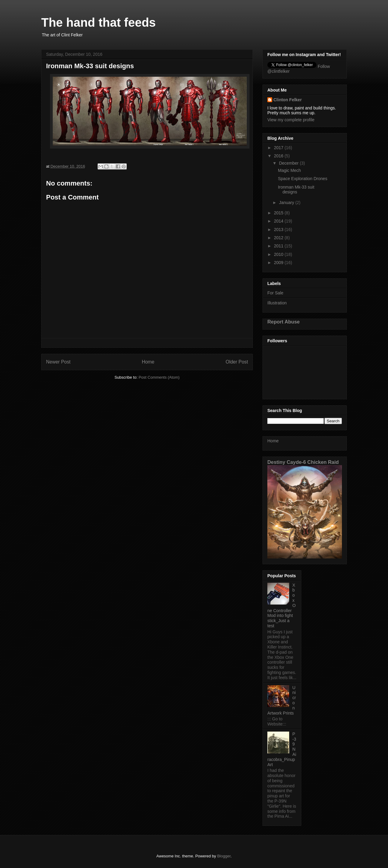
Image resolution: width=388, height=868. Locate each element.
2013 (279, 230)
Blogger (224, 856)
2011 (279, 246)
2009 (279, 263)
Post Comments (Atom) (159, 377)
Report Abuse (284, 322)
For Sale (275, 293)
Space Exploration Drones (303, 179)
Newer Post (58, 362)
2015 (279, 213)
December (289, 163)
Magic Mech (289, 170)
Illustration (277, 303)
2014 (279, 221)
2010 (279, 254)
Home (148, 362)
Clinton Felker (288, 100)
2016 (279, 156)
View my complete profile (291, 120)
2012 (279, 238)
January (287, 203)
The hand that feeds (99, 22)
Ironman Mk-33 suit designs (296, 190)
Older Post (237, 362)
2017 (279, 148)
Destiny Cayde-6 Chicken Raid (303, 462)
